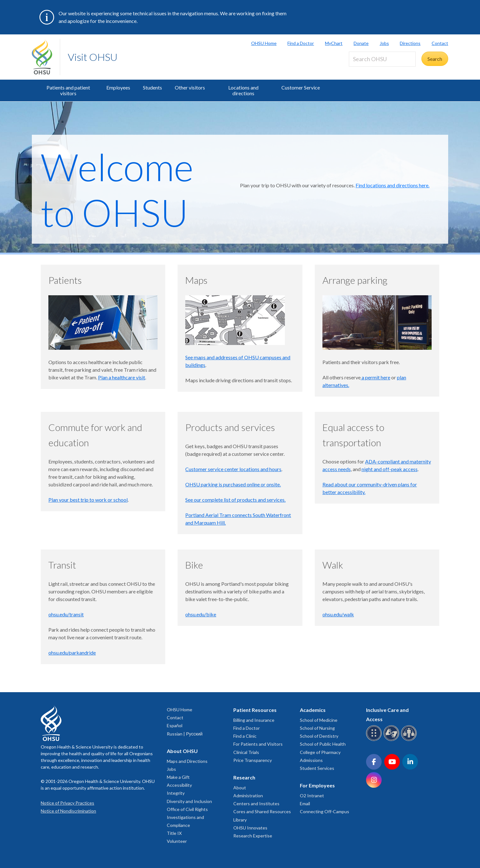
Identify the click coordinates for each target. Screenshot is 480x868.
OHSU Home (264, 43)
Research (244, 777)
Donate (361, 43)
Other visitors (190, 87)
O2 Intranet (312, 796)
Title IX (174, 833)
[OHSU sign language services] (392, 740)
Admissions (311, 760)
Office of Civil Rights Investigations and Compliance (187, 817)
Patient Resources (255, 710)
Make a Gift (178, 777)
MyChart (334, 43)
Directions (410, 43)
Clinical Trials (246, 752)
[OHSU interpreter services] (410, 740)
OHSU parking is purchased (216, 484)
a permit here (375, 377)
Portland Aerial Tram (208, 515)
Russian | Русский (185, 734)
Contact (440, 43)
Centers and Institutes (256, 803)
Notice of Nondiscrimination (68, 811)
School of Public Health (323, 744)
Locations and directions (243, 90)
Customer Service (301, 87)
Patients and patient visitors (68, 90)
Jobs (384, 43)
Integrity (176, 793)
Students (152, 87)
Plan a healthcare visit (122, 377)
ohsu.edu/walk (338, 614)
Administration (248, 796)
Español (175, 725)
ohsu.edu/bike (201, 614)
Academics (313, 710)
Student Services (317, 768)
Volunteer (177, 841)
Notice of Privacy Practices (67, 803)
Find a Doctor (301, 43)
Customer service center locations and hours (233, 469)
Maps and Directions (187, 761)
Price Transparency (253, 760)
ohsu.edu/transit (66, 614)
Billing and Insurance (254, 720)
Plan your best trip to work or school (88, 500)
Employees (118, 87)
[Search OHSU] (382, 59)
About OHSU (182, 751)
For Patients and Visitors (258, 744)
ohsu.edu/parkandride (72, 653)
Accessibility (179, 785)
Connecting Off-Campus (325, 811)
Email (305, 803)
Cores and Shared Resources (262, 811)
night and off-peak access (390, 469)
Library (240, 820)
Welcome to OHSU (117, 189)
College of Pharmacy (320, 752)
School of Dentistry (319, 736)
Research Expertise (253, 836)
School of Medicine (319, 720)
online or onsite (263, 484)
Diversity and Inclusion (189, 801)
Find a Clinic (245, 736)
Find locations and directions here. (392, 185)
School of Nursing (317, 728)
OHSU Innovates (250, 828)
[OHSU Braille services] (375, 740)
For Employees (317, 785)
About (240, 788)
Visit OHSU (93, 57)
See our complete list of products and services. (235, 500)
